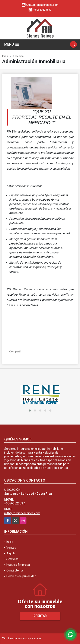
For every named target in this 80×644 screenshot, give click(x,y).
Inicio (5, 56)
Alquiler (12, 553)
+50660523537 (42, 10)
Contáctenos (15, 570)
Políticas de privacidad (21, 576)
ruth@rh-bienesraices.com (22, 513)
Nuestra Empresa (18, 565)
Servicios (18, 56)
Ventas (11, 548)
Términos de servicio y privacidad (22, 638)
